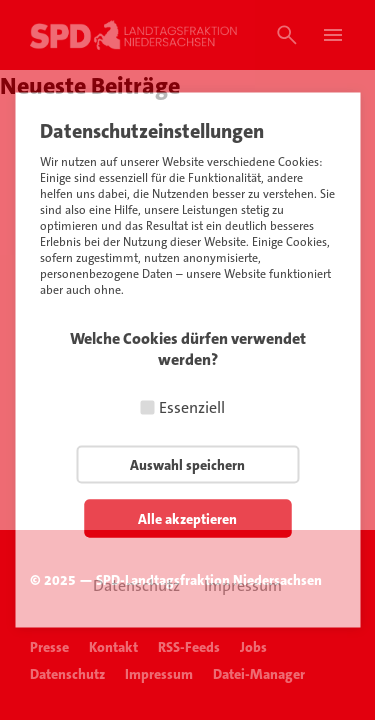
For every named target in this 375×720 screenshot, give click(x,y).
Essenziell (192, 407)
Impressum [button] (243, 585)
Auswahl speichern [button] (187, 465)
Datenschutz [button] (136, 585)
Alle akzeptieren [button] (187, 519)
